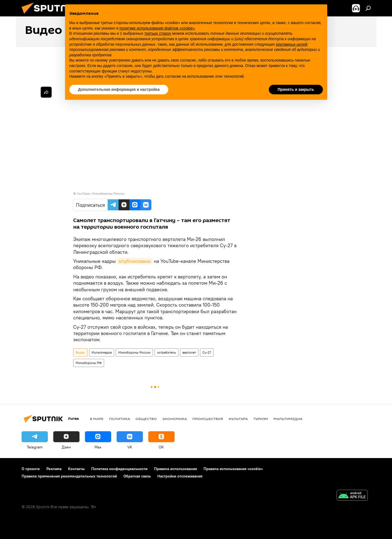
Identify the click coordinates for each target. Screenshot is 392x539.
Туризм (261, 419)
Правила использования (176, 469)
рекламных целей (292, 44)
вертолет (189, 352)
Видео (80, 352)
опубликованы (135, 261)
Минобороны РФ (89, 363)
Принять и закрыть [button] (296, 89)
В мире (97, 419)
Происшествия (208, 419)
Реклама (54, 469)
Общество (146, 419)
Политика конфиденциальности (119, 469)
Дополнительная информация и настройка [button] (119, 89)
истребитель (166, 352)
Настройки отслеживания (180, 476)
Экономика (175, 419)
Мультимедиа (102, 352)
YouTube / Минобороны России (101, 193)
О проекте (31, 469)
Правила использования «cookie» (233, 469)
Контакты (76, 469)
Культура (238, 419)
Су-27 (207, 352)
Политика (120, 419)
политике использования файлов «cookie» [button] (157, 28)
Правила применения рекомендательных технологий (69, 476)
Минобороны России (134, 352)
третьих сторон (158, 33)
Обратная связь (137, 476)
